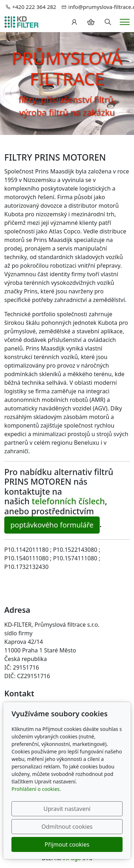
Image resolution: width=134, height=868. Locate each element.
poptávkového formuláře (52, 525)
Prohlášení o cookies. (36, 789)
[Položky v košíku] (91, 22)
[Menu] (125, 22)
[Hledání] (108, 22)
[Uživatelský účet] (74, 22)
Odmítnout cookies (67, 827)
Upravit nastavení (67, 809)
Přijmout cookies (67, 844)
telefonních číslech (68, 501)
